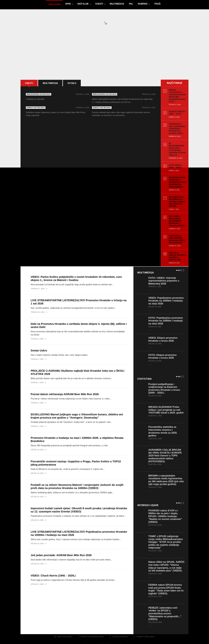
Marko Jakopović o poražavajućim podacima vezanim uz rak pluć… (177, 95)
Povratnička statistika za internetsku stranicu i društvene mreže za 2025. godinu (163, 424)
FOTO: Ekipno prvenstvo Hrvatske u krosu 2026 (163, 349)
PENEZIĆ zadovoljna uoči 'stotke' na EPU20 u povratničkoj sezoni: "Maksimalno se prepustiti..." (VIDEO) (165, 609)
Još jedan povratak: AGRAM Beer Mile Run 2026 (61, 548)
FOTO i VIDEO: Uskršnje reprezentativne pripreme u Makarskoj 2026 (164, 274)
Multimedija (117, 4)
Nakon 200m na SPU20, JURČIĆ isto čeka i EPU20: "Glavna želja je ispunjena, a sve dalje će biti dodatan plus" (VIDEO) (166, 561)
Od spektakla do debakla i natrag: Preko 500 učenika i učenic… (176, 197)
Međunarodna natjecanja (39, 95)
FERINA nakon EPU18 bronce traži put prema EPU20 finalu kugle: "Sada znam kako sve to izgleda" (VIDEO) (166, 585)
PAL (131, 4)
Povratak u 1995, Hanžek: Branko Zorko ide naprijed (176, 235)
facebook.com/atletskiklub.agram (92, 632)
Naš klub (83, 4)
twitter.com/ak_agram (65, 632)
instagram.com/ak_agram (145, 632)
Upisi (68, 4)
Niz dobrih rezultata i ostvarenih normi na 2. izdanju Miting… (176, 216)
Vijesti (99, 4)
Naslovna (54, 4)
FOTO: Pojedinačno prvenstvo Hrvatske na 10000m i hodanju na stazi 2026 (166, 314)
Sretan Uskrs (39, 344)
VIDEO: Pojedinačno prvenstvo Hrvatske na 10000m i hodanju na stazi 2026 (166, 294)
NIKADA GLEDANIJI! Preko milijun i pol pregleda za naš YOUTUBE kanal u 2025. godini (166, 403)
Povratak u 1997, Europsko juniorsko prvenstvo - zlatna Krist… (176, 126)
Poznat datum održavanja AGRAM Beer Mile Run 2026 (65, 387)
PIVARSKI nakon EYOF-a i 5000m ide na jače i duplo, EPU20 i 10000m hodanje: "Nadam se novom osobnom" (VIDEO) (165, 509)
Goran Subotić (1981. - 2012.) (175, 110)
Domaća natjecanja (36, 109)
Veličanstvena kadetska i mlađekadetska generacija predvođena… (176, 178)
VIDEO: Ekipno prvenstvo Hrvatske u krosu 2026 (163, 332)
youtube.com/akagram (120, 632)
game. (32, 5)
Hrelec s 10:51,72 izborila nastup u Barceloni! (176, 250)
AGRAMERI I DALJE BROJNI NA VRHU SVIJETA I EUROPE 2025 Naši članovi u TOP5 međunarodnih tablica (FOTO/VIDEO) (165, 449)
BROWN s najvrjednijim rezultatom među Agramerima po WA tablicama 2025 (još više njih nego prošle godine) (166, 473)
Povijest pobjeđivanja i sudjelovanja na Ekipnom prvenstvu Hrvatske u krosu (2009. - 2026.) (164, 381)
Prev (182, 263)
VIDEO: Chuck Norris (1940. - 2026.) (53, 568)
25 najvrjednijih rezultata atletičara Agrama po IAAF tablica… (176, 146)
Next (184, 263)
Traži (157, 4)
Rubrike (143, 4)
